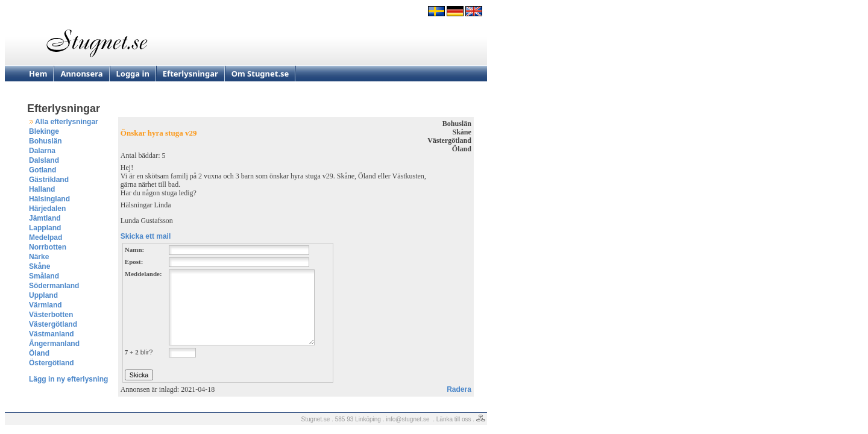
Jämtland (45, 218)
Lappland (45, 228)
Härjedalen (47, 209)
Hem (38, 74)
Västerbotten (51, 315)
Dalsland (44, 160)
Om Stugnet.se (260, 74)
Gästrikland (49, 180)
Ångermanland (54, 344)
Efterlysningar (190, 74)
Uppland (43, 295)
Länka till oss (454, 419)
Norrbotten (48, 247)
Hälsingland (49, 199)
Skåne (39, 266)
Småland (44, 276)
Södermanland (54, 286)
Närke (39, 257)
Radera (459, 389)
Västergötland (53, 324)
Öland (39, 353)
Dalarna (42, 151)
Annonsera (81, 74)
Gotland (42, 170)
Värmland (46, 305)
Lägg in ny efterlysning (68, 379)
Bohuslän (46, 141)
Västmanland (52, 334)
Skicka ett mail (146, 236)
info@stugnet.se (407, 419)
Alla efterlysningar (67, 122)
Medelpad (46, 237)
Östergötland (52, 363)
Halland (42, 189)
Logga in (133, 74)
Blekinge (44, 131)
